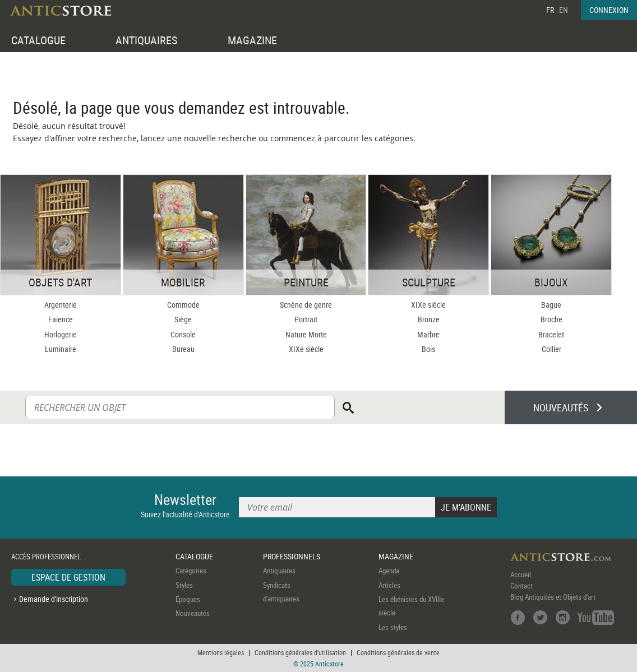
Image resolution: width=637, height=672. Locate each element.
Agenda (389, 571)
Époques (188, 599)
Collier (551, 349)
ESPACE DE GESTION (68, 577)
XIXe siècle (306, 349)
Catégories (191, 571)
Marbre (428, 334)
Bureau (183, 349)
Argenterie (61, 305)
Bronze (429, 319)
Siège (183, 319)
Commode (183, 305)
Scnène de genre (306, 305)
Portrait (306, 319)
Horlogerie (61, 334)
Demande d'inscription (54, 599)
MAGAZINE (252, 40)
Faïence (61, 319)
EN (564, 10)
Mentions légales (221, 652)
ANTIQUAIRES (146, 40)
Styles (184, 585)
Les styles (393, 627)
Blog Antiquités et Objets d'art (553, 597)
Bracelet (551, 334)
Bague (551, 305)
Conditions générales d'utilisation (300, 652)
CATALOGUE (38, 40)
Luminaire (61, 349)
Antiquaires (279, 571)
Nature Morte (306, 334)
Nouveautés (193, 613)
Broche (551, 319)
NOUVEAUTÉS (561, 407)
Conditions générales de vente (398, 652)
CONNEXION (609, 10)
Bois (428, 349)
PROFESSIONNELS (292, 556)
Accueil (521, 574)
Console (183, 334)
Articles (389, 585)
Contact (521, 586)
